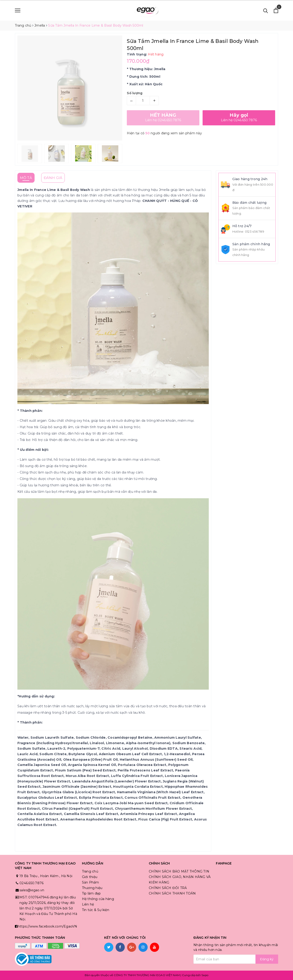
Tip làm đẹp (91, 893)
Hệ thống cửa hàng (98, 899)
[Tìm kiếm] (266, 10)
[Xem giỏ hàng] (276, 10)
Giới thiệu (90, 877)
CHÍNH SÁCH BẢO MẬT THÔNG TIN (179, 871)
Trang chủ (90, 871)
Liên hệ (88, 904)
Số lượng (135, 93)
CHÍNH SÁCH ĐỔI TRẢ (168, 888)
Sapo (205, 975)
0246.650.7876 (31, 883)
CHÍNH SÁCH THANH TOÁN (172, 893)
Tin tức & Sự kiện (96, 910)
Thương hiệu (92, 888)
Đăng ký (267, 959)
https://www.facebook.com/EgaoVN (48, 926)
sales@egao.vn (32, 890)
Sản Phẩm (91, 882)
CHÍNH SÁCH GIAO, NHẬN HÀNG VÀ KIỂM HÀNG (180, 880)
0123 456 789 (255, 231)
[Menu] (18, 10)
